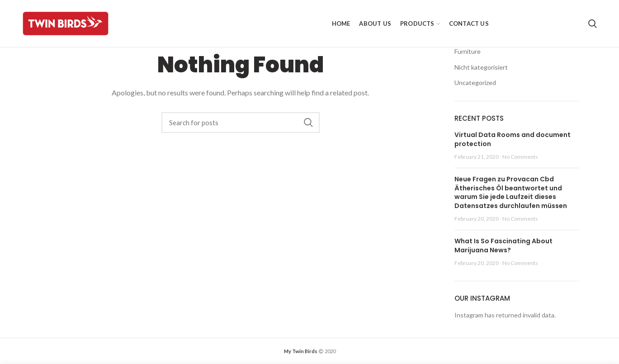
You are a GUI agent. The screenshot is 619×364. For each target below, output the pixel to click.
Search (308, 123)
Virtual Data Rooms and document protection (513, 139)
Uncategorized (475, 83)
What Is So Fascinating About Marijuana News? (503, 246)
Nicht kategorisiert (481, 67)
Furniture (468, 51)
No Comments (520, 157)
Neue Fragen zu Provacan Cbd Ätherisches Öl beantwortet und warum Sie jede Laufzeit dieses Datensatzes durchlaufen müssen (511, 192)
